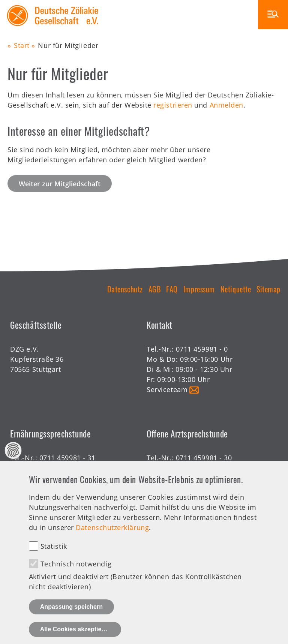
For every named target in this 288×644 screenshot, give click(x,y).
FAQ (172, 289)
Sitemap (268, 289)
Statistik (54, 555)
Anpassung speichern (71, 616)
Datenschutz (125, 289)
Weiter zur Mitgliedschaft (60, 184)
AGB (155, 289)
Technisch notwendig (76, 573)
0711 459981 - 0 (202, 349)
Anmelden (226, 105)
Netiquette (236, 289)
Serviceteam (167, 389)
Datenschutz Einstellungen (13, 460)
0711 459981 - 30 (204, 458)
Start (22, 45)
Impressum (199, 289)
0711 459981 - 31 (67, 458)
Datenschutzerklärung (112, 536)
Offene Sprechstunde (182, 468)
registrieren (173, 105)
